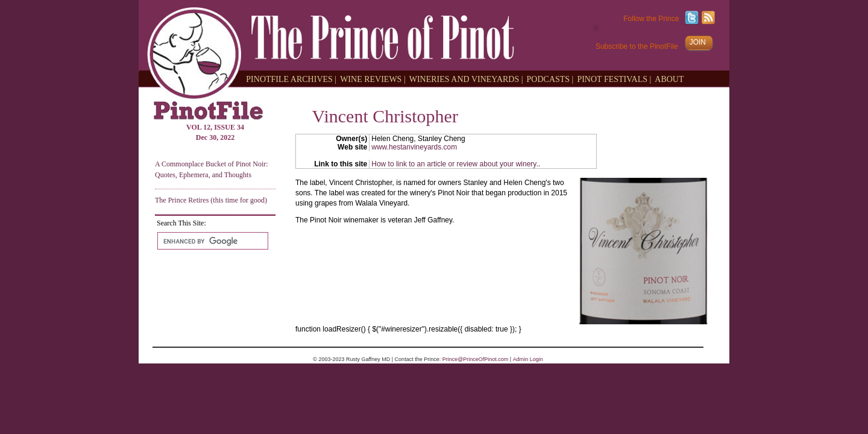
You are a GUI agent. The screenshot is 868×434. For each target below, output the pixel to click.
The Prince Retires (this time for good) (211, 200)
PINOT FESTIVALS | (614, 79)
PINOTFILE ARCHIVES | (291, 79)
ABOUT (669, 79)
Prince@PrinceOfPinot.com (476, 359)
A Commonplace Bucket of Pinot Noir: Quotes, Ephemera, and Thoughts (212, 169)
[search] (212, 241)
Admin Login (528, 359)
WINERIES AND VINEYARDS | (466, 79)
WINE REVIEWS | (373, 79)
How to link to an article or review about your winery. (455, 164)
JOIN (698, 42)
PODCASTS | (550, 79)
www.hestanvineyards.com (414, 147)
